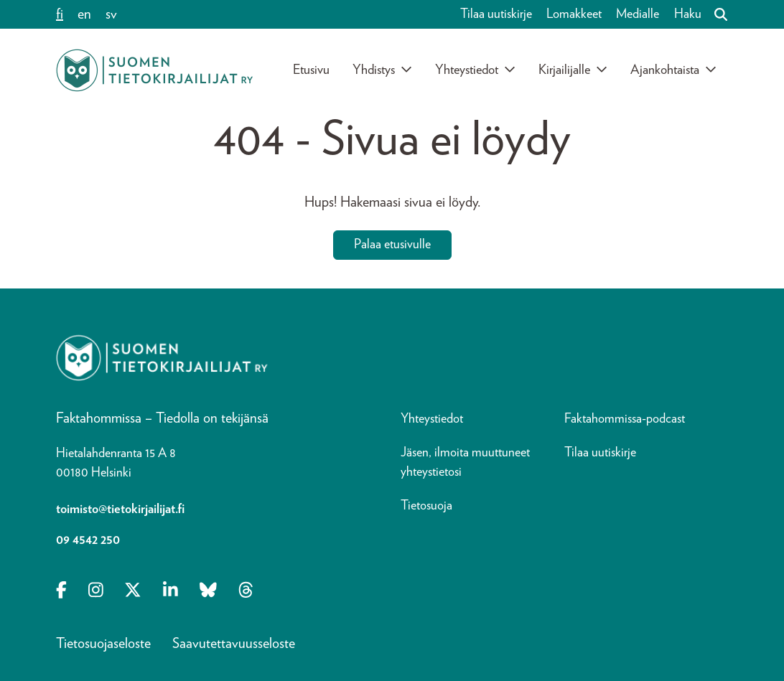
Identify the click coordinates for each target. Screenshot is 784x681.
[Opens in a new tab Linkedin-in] (171, 592)
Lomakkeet (574, 14)
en (84, 14)
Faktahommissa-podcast (625, 419)
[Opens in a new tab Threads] (246, 592)
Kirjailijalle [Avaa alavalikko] (573, 70)
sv (111, 14)
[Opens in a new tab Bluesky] (208, 592)
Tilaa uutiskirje (496, 14)
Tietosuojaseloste (103, 644)
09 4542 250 (88, 540)
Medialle (638, 14)
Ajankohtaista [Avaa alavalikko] (673, 70)
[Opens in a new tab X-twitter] (133, 592)
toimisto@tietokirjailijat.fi (120, 509)
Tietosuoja (426, 506)
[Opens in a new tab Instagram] (96, 592)
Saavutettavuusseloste (234, 644)
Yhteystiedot (432, 419)
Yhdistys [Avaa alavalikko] (382, 70)
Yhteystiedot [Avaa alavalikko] (475, 70)
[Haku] (715, 14)
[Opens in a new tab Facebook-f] (61, 592)
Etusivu (311, 70)
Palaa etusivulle (392, 245)
